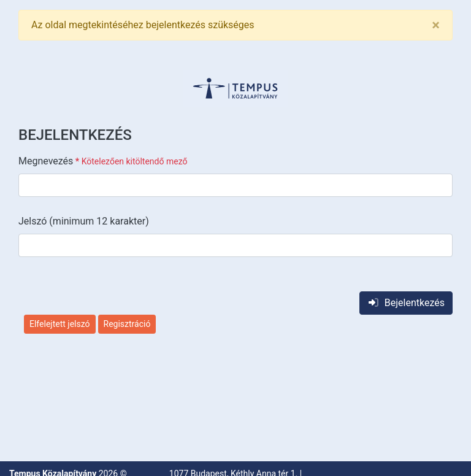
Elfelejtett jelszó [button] (60, 324)
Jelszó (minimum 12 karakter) (84, 221)
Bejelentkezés (406, 303)
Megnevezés (103, 161)
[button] (235, 88)
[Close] (436, 25)
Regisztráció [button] (127, 324)
